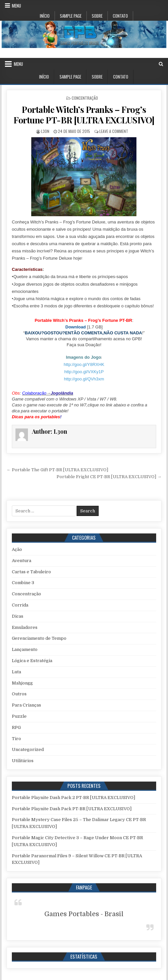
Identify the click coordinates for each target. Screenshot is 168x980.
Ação (17, 549)
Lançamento (25, 649)
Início (45, 16)
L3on (45, 131)
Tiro (16, 739)
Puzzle (19, 716)
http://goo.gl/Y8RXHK (84, 364)
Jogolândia (62, 393)
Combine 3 (23, 583)
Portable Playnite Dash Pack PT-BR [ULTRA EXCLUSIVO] (72, 809)
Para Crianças (26, 705)
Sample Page (71, 16)
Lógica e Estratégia (32, 661)
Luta (16, 672)
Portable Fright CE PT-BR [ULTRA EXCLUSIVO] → (109, 477)
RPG (16, 727)
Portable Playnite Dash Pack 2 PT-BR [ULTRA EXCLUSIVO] (73, 798)
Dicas (18, 616)
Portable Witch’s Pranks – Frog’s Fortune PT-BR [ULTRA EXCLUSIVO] (84, 115)
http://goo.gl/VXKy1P (84, 372)
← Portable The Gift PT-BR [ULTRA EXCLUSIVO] (57, 470)
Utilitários (23, 761)
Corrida (20, 605)
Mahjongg (22, 683)
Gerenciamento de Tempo (39, 638)
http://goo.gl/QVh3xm (84, 379)
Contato (120, 16)
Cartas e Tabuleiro (31, 572)
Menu (16, 6)
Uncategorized (28, 749)
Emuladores (25, 627)
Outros (19, 694)
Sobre (97, 16)
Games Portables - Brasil (84, 914)
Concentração (85, 98)
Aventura (22, 561)
